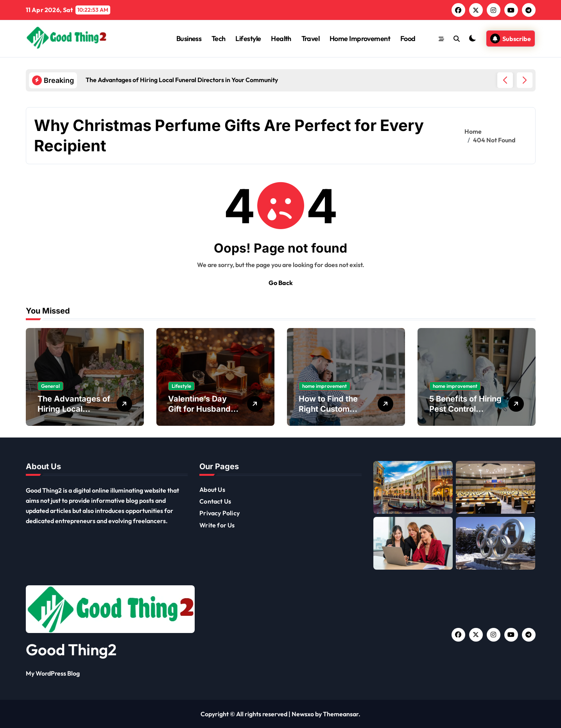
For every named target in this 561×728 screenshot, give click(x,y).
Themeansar (341, 714)
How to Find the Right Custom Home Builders (328, 409)
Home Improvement (360, 39)
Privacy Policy (220, 513)
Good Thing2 (71, 649)
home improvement (324, 386)
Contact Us (215, 501)
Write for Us (217, 525)
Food (408, 39)
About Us (212, 490)
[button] (525, 80)
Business (189, 39)
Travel (311, 39)
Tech (219, 39)
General (50, 386)
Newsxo (303, 714)
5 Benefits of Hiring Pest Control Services (465, 409)
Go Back (281, 283)
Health (281, 39)
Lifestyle (248, 39)
